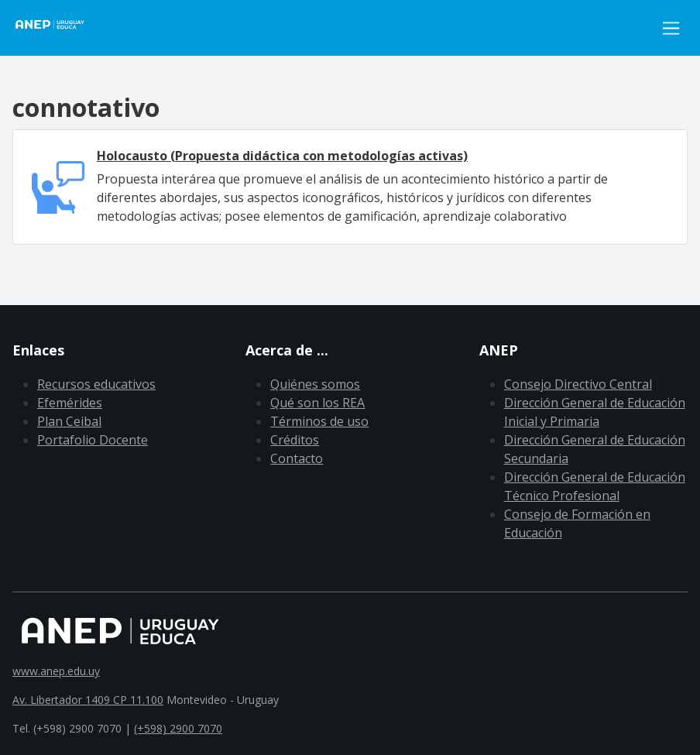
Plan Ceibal (69, 421)
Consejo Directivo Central (578, 384)
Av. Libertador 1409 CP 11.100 (88, 700)
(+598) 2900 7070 (178, 728)
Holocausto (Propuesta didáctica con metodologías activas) (282, 156)
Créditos (295, 440)
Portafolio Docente (93, 440)
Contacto (297, 458)
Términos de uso (319, 421)
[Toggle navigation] (671, 28)
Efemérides (70, 403)
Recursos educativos (96, 384)
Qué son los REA (317, 403)
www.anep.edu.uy (56, 671)
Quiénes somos (315, 384)
